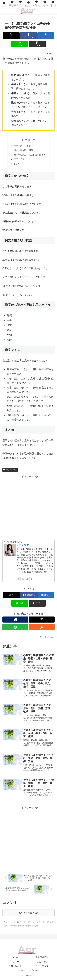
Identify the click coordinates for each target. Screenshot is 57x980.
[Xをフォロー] (23, 579)
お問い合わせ (15, 966)
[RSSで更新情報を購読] (31, 579)
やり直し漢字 (10, 470)
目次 (24, 140)
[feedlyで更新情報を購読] (27, 579)
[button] (37, 44)
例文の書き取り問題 (23, 150)
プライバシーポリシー (29, 970)
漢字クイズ (19, 159)
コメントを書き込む (29, 913)
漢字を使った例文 (22, 146)
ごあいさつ (42, 962)
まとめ (17, 163)
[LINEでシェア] (20, 44)
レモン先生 (23, 545)
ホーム (15, 957)
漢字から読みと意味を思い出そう (30, 155)
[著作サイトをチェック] (19, 579)
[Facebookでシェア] (28, 36)
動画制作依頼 (42, 957)
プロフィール (15, 962)
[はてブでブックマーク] (46, 36)
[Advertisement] (28, 507)
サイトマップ (42, 966)
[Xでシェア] (11, 36)
